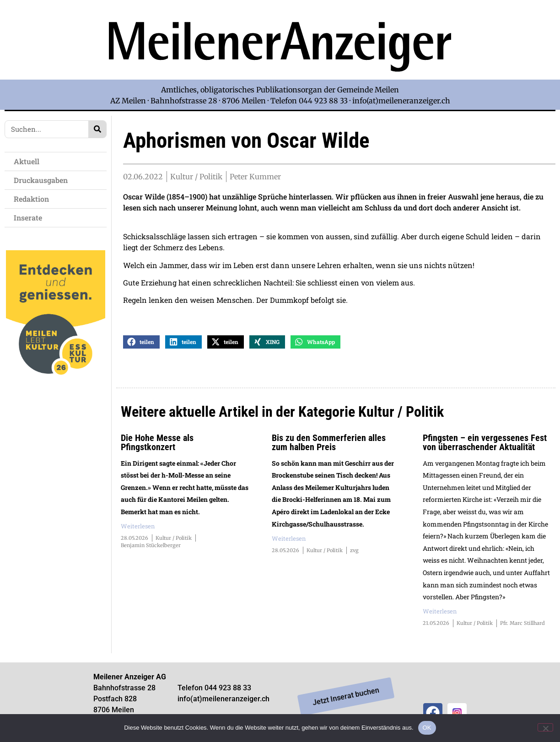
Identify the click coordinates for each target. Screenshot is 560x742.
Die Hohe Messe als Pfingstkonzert (157, 442)
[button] (141, 342)
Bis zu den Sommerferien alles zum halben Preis (329, 442)
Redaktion (34, 199)
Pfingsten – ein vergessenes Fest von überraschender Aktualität (485, 442)
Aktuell (29, 161)
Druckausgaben (41, 180)
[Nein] (545, 727)
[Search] (97, 129)
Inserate (30, 218)
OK (427, 728)
